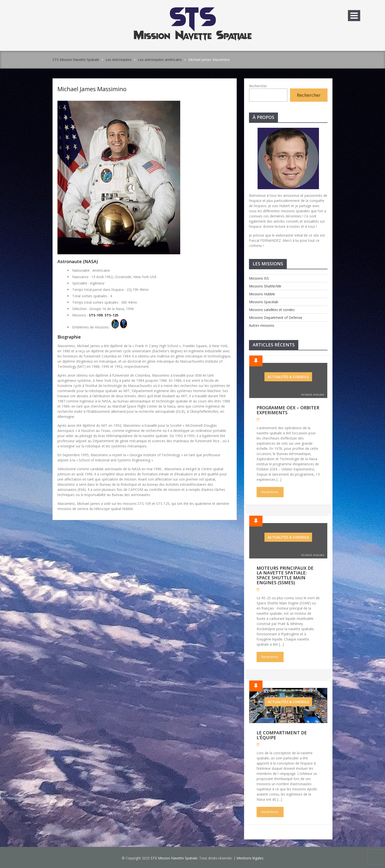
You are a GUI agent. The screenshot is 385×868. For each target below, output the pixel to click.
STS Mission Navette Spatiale (76, 60)
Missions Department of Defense (276, 318)
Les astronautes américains (160, 60)
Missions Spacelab (264, 302)
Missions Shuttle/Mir (265, 286)
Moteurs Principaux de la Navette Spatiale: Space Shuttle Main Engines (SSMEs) (285, 575)
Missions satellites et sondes (272, 310)
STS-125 (111, 315)
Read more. (270, 492)
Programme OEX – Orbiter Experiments (288, 410)
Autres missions (262, 325)
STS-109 (96, 315)
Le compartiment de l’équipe (282, 735)
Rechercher (258, 86)
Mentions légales (250, 858)
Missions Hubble (262, 294)
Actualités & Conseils (288, 377)
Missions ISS (259, 278)
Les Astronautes (119, 60)
